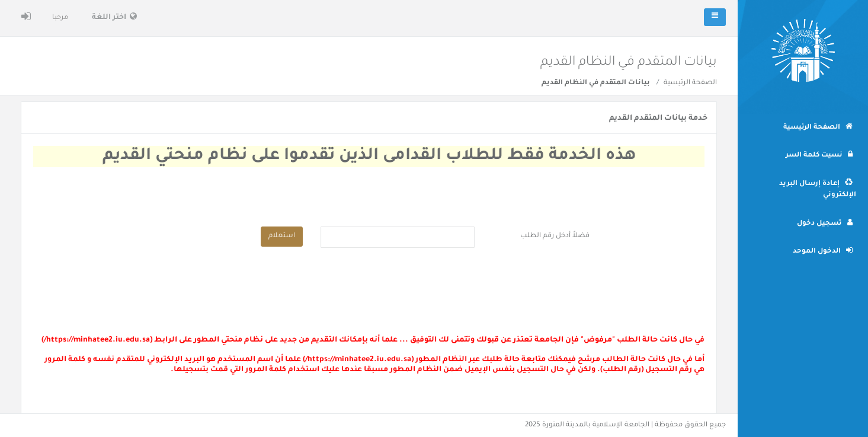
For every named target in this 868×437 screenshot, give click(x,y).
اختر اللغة (114, 17)
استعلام (282, 236)
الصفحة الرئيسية (690, 83)
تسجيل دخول (825, 223)
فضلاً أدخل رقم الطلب (555, 236)
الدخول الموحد (823, 251)
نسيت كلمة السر (819, 155)
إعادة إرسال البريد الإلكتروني (818, 189)
